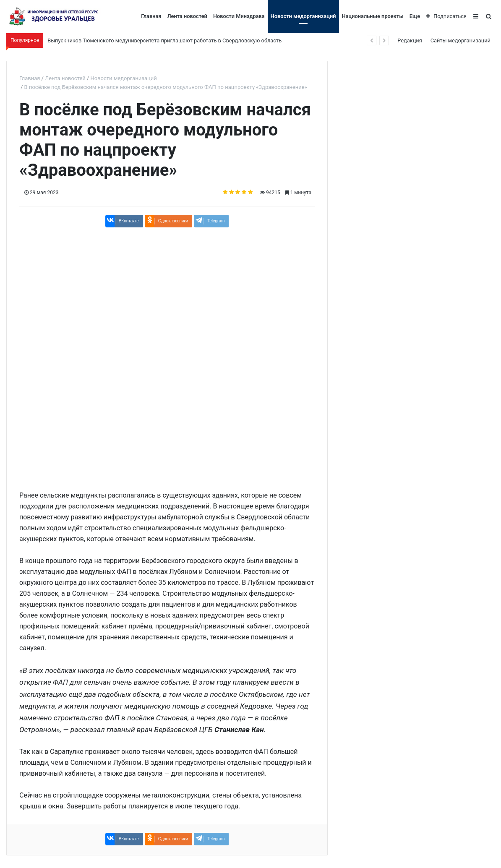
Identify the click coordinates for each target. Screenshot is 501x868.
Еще (415, 16)
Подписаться (446, 16)
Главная (151, 16)
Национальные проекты (373, 16)
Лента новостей (187, 16)
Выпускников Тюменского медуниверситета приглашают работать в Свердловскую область (164, 40)
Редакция (410, 40)
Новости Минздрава (239, 16)
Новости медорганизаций (303, 16)
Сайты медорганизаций (461, 40)
